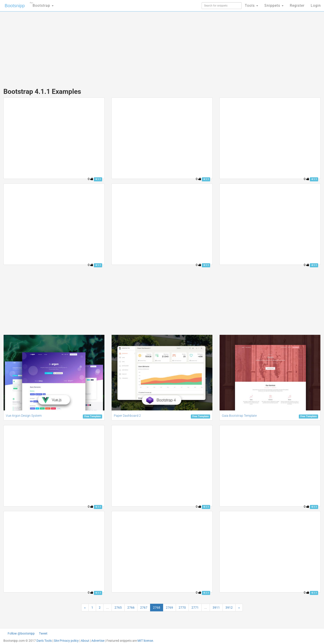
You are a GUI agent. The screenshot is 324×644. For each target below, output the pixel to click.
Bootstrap (42, 4)
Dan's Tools (44, 641)
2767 (144, 608)
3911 (216, 608)
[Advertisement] (128, 47)
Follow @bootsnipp (21, 633)
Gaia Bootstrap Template (239, 416)
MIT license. (146, 641)
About (85, 641)
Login (316, 6)
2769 (169, 608)
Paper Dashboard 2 (127, 416)
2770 (182, 608)
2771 (195, 608)
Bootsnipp (15, 6)
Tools (251, 6)
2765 (118, 608)
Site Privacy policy (66, 641)
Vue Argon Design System (24, 416)
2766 (131, 608)
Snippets (274, 6)
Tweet (43, 633)
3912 (229, 608)
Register (297, 6)
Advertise (98, 641)
